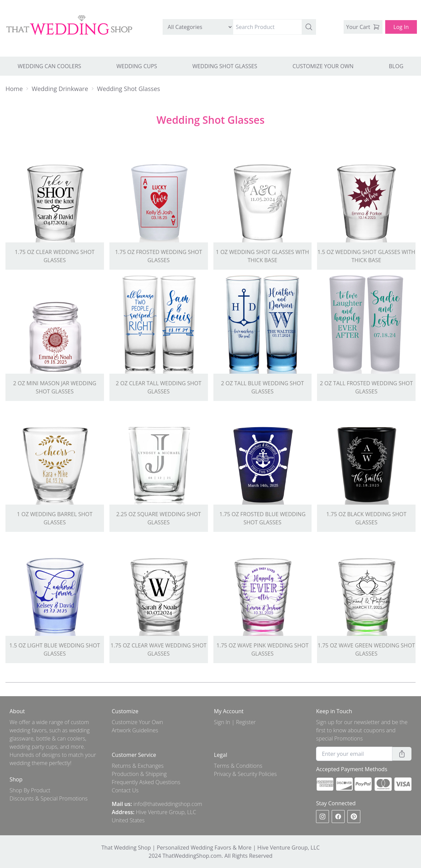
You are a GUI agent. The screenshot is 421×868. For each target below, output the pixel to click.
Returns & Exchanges (138, 766)
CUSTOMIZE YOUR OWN (323, 66)
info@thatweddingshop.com (168, 804)
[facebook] (338, 817)
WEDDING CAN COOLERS (49, 66)
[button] (309, 27)
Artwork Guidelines (135, 730)
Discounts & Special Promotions (49, 798)
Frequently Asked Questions (146, 782)
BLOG (396, 66)
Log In (401, 27)
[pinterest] (354, 817)
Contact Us (125, 790)
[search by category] (198, 27)
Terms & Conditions (238, 766)
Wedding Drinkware (60, 89)
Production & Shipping (139, 774)
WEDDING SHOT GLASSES (225, 66)
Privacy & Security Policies (245, 774)
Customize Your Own (138, 722)
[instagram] (322, 817)
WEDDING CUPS (137, 66)
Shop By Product (30, 790)
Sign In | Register (235, 722)
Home (14, 89)
